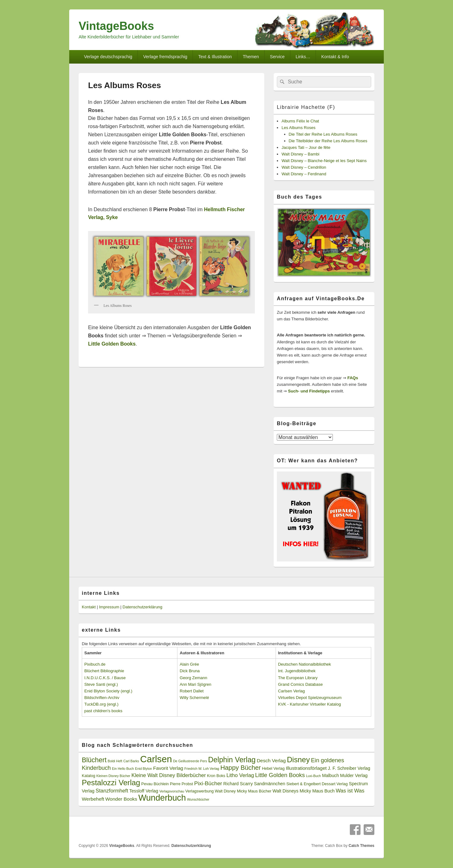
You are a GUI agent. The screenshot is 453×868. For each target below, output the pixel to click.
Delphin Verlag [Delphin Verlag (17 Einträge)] (232, 760)
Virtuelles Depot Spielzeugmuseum (310, 698)
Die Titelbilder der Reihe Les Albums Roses (328, 141)
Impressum (109, 607)
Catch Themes (361, 846)
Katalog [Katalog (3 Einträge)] (89, 776)
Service (277, 57)
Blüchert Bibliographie (104, 671)
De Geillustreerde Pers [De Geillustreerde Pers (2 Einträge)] (190, 761)
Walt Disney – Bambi (300, 154)
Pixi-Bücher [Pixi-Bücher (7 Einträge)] (208, 783)
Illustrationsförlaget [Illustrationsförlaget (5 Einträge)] (306, 768)
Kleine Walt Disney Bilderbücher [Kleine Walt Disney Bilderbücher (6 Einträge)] (169, 775)
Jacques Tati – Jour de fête (306, 147)
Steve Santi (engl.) (101, 684)
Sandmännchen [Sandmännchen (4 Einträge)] (269, 784)
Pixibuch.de (95, 664)
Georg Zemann (193, 678)
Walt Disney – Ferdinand (304, 174)
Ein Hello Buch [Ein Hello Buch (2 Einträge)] (123, 769)
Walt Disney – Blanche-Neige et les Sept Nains (324, 161)
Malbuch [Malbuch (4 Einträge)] (331, 775)
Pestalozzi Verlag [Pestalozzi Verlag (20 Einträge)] (111, 783)
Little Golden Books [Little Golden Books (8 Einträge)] (280, 775)
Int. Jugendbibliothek (297, 671)
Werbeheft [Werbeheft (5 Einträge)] (93, 799)
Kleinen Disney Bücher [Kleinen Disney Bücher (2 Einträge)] (113, 776)
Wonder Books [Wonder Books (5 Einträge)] (121, 799)
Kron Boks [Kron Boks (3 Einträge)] (216, 776)
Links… (303, 57)
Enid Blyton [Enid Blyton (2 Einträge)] (143, 769)
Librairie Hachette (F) (306, 107)
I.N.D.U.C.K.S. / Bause (105, 678)
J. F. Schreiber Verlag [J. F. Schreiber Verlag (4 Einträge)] (349, 768)
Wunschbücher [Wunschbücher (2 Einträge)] (198, 799)
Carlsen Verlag (291, 691)
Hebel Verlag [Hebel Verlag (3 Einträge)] (273, 769)
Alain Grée (189, 664)
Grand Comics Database (300, 684)
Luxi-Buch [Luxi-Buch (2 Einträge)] (313, 776)
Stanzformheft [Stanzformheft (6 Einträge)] (112, 791)
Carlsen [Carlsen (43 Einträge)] (156, 759)
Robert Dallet (192, 691)
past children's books (103, 711)
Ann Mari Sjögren (195, 684)
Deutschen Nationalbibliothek (305, 664)
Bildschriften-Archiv (102, 698)
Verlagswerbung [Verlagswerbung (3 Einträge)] (199, 791)
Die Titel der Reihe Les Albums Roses (323, 134)
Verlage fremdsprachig (165, 57)
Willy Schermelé (194, 698)
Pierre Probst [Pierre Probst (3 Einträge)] (181, 784)
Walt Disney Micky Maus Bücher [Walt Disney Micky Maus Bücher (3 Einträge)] (243, 791)
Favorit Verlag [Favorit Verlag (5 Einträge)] (168, 768)
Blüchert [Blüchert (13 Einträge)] (94, 760)
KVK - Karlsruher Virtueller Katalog (310, 704)
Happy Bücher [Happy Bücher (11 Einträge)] (240, 768)
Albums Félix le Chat (300, 121)
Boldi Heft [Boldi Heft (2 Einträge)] (115, 761)
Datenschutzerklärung (143, 607)
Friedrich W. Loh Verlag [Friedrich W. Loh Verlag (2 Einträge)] (202, 769)
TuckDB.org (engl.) (101, 704)
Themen (251, 57)
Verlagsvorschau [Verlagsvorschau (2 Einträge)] (172, 791)
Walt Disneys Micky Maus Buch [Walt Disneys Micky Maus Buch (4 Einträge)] (303, 791)
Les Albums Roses (299, 128)
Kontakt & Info (335, 57)
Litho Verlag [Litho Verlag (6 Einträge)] (240, 775)
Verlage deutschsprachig (108, 57)
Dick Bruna (190, 671)
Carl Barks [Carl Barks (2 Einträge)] (131, 761)
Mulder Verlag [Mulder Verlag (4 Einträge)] (354, 775)
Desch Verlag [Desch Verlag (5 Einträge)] (271, 761)
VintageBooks (116, 26)
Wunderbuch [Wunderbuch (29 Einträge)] (162, 798)
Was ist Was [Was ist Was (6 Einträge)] (350, 791)
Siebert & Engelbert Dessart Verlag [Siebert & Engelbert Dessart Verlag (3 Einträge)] (317, 784)
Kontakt (89, 607)
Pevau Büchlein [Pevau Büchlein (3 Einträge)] (155, 784)
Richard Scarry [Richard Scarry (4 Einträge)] (238, 784)
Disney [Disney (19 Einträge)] (298, 760)
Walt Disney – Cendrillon (304, 167)
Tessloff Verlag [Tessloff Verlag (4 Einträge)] (144, 791)
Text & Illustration (215, 57)
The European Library (298, 678)
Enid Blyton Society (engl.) (108, 691)
